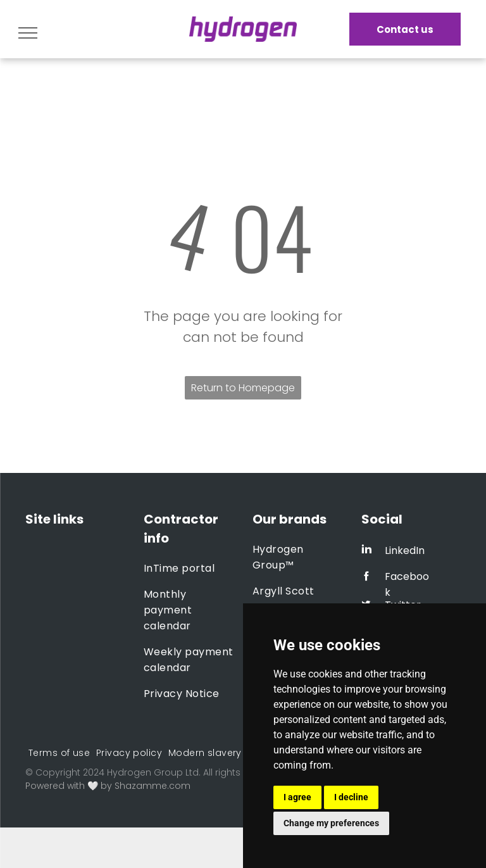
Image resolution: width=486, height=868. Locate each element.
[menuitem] (189, 568)
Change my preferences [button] (331, 823)
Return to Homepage (243, 388)
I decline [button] (351, 797)
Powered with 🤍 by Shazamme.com (108, 786)
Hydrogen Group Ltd (153, 772)
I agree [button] (297, 797)
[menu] (28, 33)
